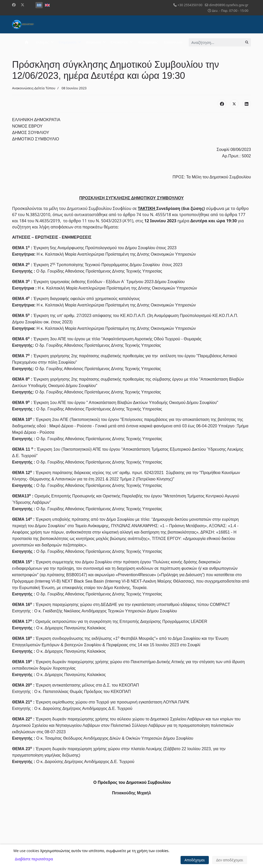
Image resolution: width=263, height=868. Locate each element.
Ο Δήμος (43, 42)
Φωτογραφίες (148, 42)
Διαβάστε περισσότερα (34, 859)
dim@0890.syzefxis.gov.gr (229, 5)
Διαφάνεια (93, 42)
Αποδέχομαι (195, 860)
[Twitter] (23, 5)
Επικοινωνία (173, 42)
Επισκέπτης (119, 42)
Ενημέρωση (67, 42)
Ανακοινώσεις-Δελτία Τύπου (34, 88)
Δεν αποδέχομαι (230, 860)
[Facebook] (14, 5)
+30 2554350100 (190, 5)
